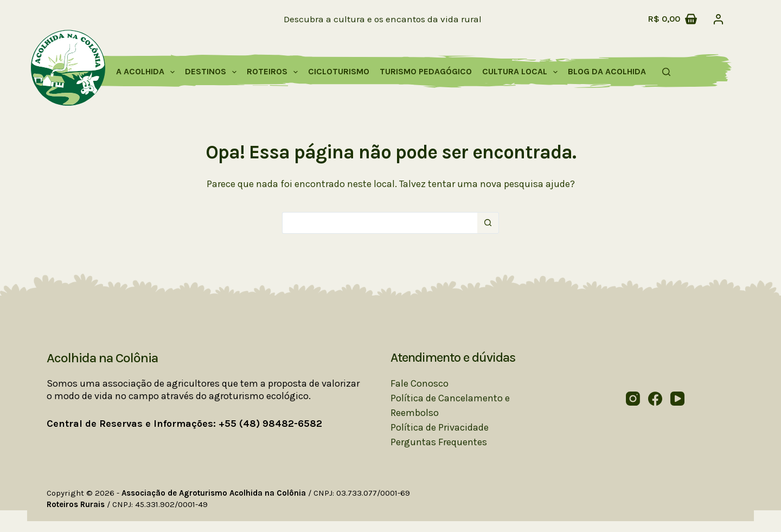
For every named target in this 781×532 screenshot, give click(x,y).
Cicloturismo (339, 71)
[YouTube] (677, 399)
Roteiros (274, 72)
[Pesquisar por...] (380, 223)
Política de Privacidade (440, 427)
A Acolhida (148, 72)
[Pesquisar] (666, 72)
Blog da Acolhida (607, 71)
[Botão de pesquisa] (488, 223)
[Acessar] (718, 19)
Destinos (213, 72)
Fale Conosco (420, 383)
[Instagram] (633, 399)
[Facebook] (655, 399)
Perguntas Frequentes (439, 442)
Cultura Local (522, 72)
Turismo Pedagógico (426, 71)
